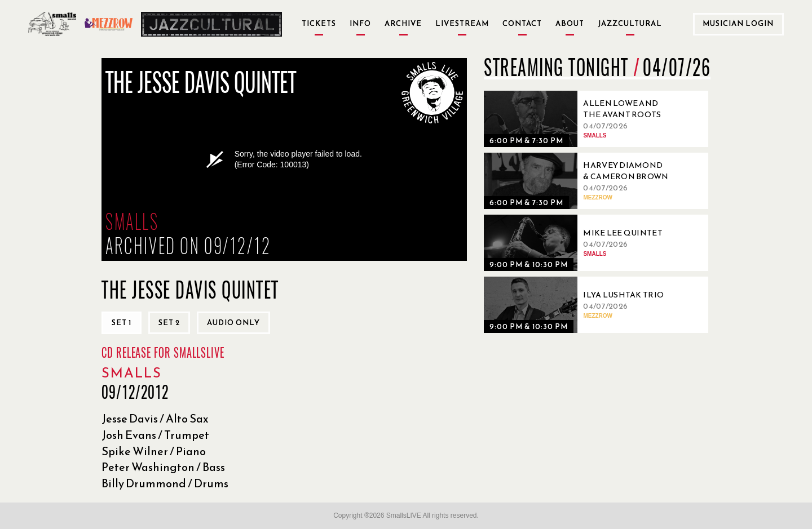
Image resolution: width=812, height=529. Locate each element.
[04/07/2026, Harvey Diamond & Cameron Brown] (580, 181)
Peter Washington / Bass (163, 467)
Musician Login (738, 23)
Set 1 (122, 323)
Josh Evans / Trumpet (155, 435)
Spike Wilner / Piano (154, 451)
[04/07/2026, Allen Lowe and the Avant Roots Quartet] (580, 119)
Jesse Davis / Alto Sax (155, 419)
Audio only (233, 323)
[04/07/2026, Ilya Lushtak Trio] (580, 305)
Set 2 (169, 323)
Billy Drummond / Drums (165, 483)
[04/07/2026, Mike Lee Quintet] (580, 243)
